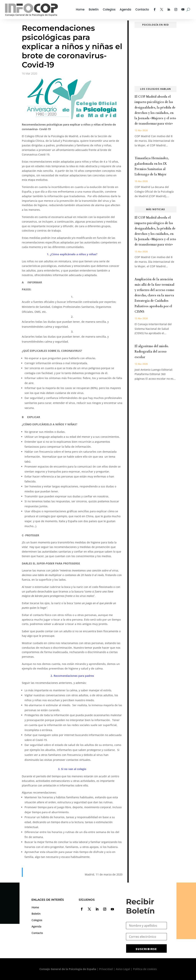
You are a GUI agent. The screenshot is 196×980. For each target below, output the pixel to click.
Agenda (125, 9)
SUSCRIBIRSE (146, 949)
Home (80, 9)
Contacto (142, 9)
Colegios (109, 9)
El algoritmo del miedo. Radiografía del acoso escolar (152, 352)
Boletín (94, 9)
